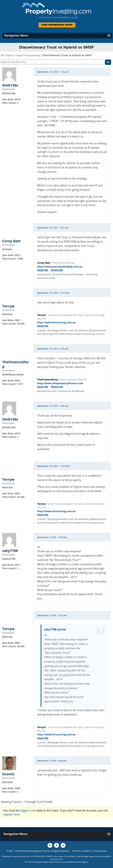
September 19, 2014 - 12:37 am (53, 293)
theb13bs (10, 85)
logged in (26, 810)
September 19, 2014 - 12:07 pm (54, 466)
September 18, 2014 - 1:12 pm (53, 72)
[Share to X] (56, 845)
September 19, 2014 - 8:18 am (53, 349)
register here (11, 814)
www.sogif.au (82, 862)
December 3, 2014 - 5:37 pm (52, 537)
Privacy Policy (100, 851)
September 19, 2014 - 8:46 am (53, 406)
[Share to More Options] (63, 845)
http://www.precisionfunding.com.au (60, 267)
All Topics (7, 55)
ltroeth (8, 774)
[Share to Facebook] (50, 845)
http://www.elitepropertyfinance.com (60, 383)
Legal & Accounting (28, 55)
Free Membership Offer (57, 25)
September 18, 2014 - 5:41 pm (53, 228)
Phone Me (57, 270)
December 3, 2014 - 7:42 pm (52, 616)
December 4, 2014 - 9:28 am (52, 761)
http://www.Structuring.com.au (56, 322)
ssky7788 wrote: (55, 629)
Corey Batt (11, 241)
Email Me (43, 270)
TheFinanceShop (15, 364)
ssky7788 (10, 551)
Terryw (8, 306)
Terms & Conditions (82, 851)
